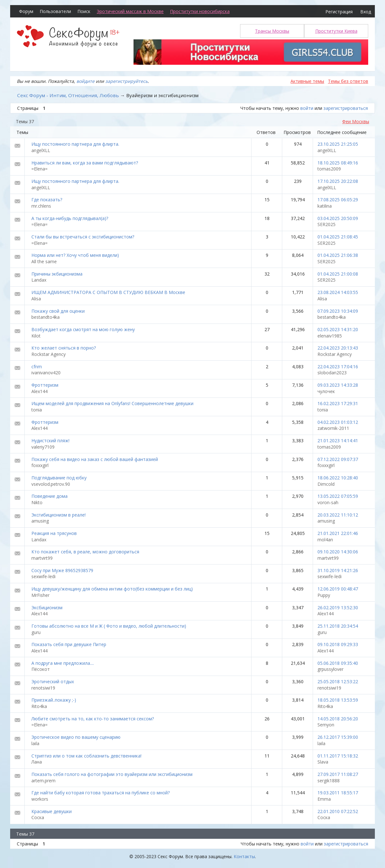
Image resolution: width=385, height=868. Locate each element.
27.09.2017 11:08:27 (338, 774)
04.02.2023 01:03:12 (338, 422)
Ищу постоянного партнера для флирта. (75, 144)
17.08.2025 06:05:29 (338, 200)
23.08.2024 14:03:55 (338, 292)
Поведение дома (49, 496)
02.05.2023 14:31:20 (338, 329)
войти (307, 108)
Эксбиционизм (47, 608)
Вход (366, 12)
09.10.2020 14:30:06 (338, 552)
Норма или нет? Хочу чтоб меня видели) (75, 255)
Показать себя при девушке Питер (69, 644)
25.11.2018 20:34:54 (338, 626)
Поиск (84, 11)
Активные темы (307, 81)
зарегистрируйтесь (127, 81)
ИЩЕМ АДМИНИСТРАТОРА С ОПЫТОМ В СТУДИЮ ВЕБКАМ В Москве (108, 292)
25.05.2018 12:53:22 (338, 681)
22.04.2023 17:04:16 (338, 367)
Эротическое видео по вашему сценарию (76, 737)
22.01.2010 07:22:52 (338, 811)
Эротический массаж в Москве (130, 11)
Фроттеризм (45, 385)
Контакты (244, 856)
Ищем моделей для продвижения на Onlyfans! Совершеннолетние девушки (112, 403)
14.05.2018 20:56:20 (338, 719)
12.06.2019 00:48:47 (338, 589)
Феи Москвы (356, 121)
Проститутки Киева (336, 31)
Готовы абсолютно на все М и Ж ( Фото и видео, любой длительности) (109, 626)
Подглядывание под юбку (59, 478)
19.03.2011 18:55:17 (338, 793)
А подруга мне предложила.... (63, 663)
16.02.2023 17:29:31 (338, 403)
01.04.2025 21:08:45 (338, 237)
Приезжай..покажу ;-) (54, 700)
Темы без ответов (348, 81)
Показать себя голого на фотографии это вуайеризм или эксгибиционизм (112, 774)
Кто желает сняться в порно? (64, 348)
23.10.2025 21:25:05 (338, 144)
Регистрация (339, 12)
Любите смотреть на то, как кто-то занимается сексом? (93, 719)
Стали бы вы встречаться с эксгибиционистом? (83, 237)
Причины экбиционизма (57, 274)
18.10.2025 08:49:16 (338, 163)
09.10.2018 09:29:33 (338, 644)
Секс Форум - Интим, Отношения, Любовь (68, 95)
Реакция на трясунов (54, 533)
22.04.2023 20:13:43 (338, 348)
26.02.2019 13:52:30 (338, 608)
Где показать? (47, 200)
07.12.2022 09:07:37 (338, 459)
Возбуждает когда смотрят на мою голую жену (83, 329)
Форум (26, 11)
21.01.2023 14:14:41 (338, 441)
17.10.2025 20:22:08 (338, 181)
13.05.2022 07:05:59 (338, 496)
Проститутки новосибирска (200, 11)
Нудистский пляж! (50, 441)
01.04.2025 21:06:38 (338, 255)
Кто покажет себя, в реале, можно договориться (85, 552)
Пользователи (55, 11)
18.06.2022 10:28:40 (338, 478)
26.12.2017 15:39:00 (338, 737)
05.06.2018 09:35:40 (338, 663)
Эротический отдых (53, 681)
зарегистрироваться (346, 108)
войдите (85, 81)
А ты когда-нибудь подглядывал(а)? (70, 218)
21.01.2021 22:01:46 (338, 533)
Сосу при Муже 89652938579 (62, 570)
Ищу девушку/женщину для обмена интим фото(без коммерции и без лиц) (112, 589)
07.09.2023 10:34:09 (338, 311)
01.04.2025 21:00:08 (338, 274)
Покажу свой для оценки (58, 311)
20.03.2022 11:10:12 (338, 515)
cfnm (37, 367)
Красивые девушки (52, 811)
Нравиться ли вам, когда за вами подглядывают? (85, 163)
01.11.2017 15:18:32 (338, 756)
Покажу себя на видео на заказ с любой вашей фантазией (95, 459)
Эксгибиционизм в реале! (59, 515)
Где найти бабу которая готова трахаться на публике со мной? (101, 793)
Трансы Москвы (272, 31)
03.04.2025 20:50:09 (338, 218)
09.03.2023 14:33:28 (338, 385)
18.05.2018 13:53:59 (338, 700)
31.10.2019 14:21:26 (338, 570)
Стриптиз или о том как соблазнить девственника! (86, 756)
